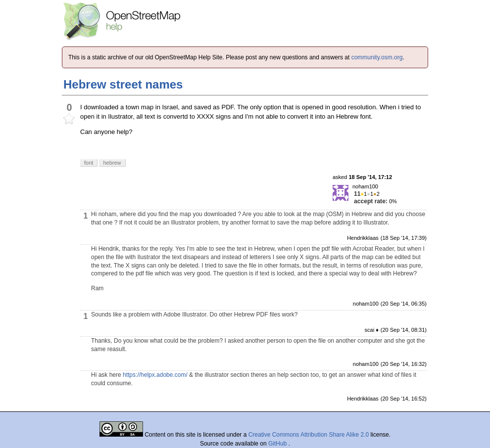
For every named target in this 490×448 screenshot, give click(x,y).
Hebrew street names (123, 84)
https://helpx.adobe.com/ (155, 375)
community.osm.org (377, 57)
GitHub (278, 444)
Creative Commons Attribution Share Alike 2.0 (309, 435)
